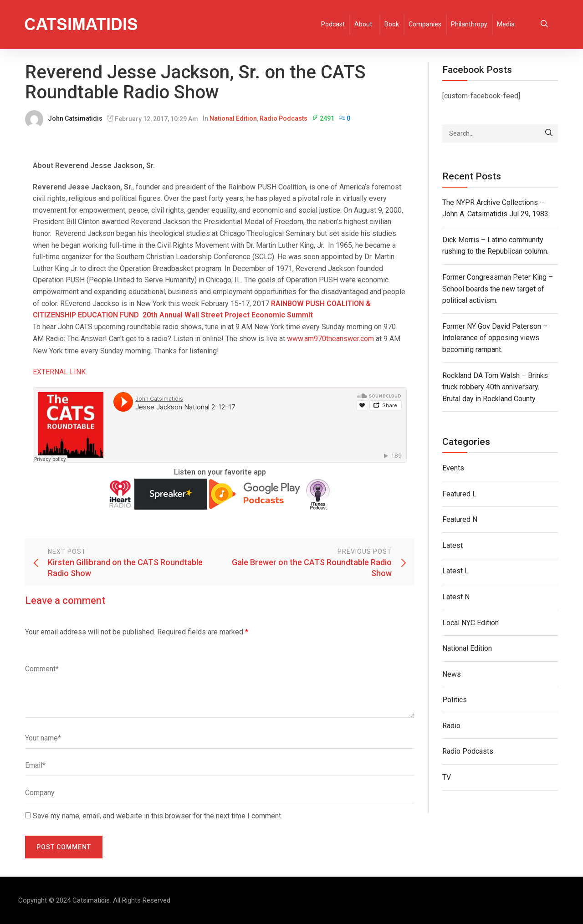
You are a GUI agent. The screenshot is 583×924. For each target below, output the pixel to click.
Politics (455, 700)
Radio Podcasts (284, 118)
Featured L (459, 494)
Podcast (333, 24)
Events (453, 468)
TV (447, 777)
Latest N (456, 597)
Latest (453, 545)
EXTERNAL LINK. (60, 372)
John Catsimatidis (75, 118)
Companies (425, 24)
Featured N (460, 519)
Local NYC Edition (470, 623)
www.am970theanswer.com (330, 339)
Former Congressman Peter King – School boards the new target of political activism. (498, 289)
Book (392, 24)
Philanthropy (469, 24)
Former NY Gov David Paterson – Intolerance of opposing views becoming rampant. (495, 338)
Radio (451, 726)
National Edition (233, 118)
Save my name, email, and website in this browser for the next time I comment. (158, 816)
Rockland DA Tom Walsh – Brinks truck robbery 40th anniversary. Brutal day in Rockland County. (495, 387)
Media (506, 24)
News (452, 674)
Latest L (455, 571)
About (363, 24)
